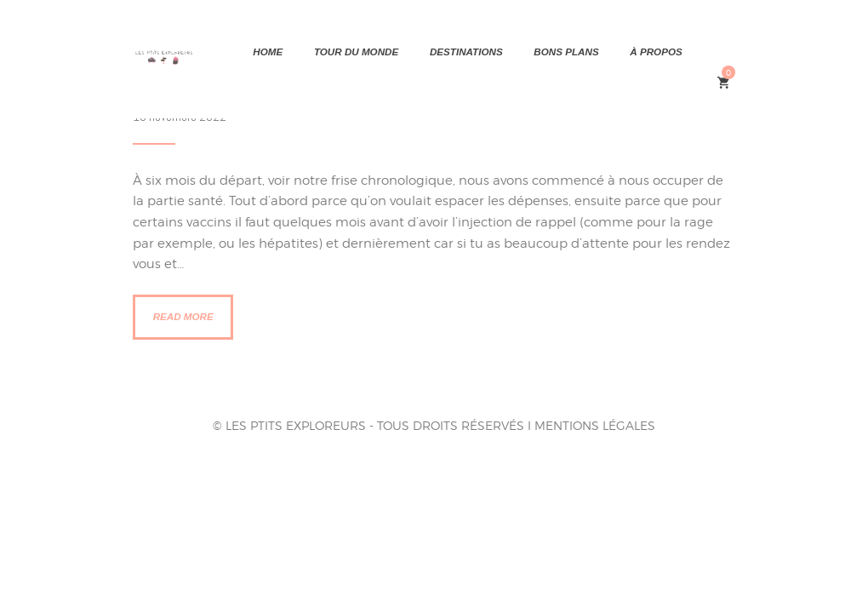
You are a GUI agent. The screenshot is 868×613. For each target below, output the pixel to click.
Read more (183, 316)
